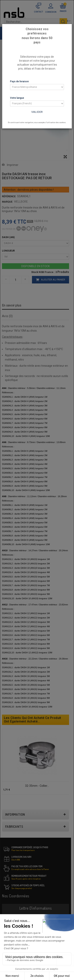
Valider (37, 112)
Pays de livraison (19, 81)
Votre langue (17, 98)
